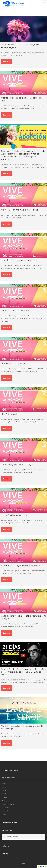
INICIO (4, 784)
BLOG (4, 787)
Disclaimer (5, 846)
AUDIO (4, 794)
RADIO (4, 814)
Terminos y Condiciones (10, 770)
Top (24, 864)
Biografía (5, 808)
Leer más (7, 62)
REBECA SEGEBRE (8, 804)
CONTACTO (5, 811)
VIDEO (4, 790)
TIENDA (4, 797)
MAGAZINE (5, 801)
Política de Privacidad (9, 823)
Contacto (5, 854)
